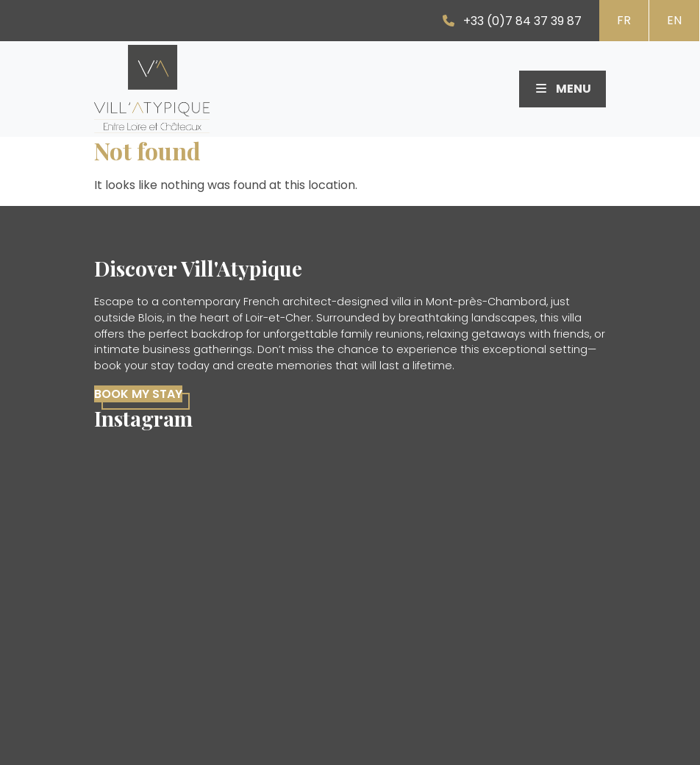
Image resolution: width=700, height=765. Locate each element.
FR (624, 20)
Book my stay (138, 394)
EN (674, 20)
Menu (562, 89)
